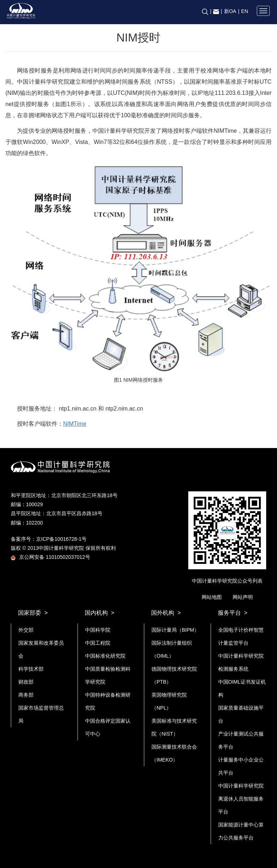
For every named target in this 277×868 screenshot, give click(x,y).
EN (245, 11)
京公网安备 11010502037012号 (50, 557)
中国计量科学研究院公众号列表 (227, 581)
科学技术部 (31, 669)
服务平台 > (233, 613)
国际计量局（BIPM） (175, 630)
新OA (230, 11)
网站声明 (243, 597)
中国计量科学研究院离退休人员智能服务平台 (241, 799)
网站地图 (212, 597)
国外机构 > (166, 613)
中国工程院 (98, 643)
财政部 (26, 682)
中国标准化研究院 (105, 656)
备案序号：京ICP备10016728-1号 (49, 539)
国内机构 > (100, 613)
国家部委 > (33, 613)
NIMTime (75, 424)
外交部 (26, 630)
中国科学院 (98, 630)
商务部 (26, 695)
